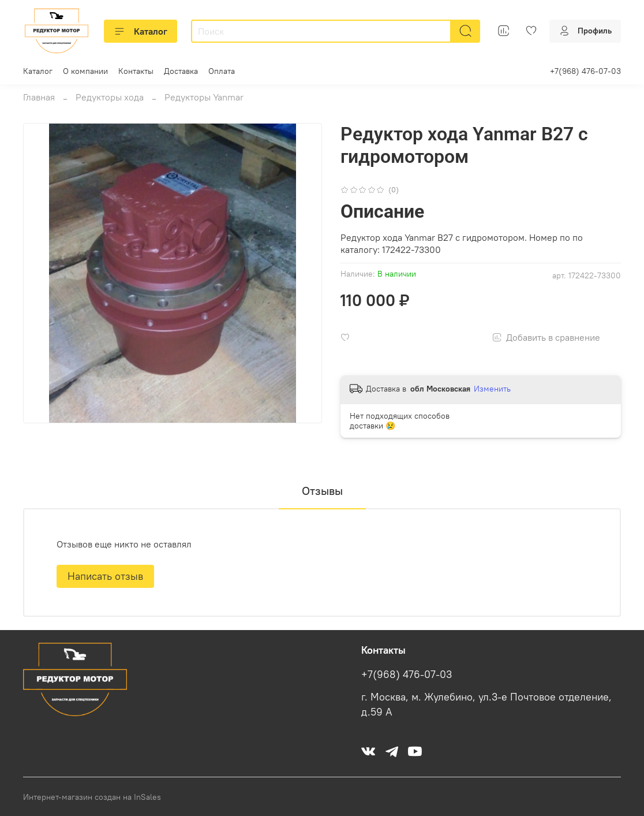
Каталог (141, 31)
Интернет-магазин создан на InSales (92, 797)
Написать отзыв (105, 576)
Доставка (181, 71)
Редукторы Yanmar (204, 97)
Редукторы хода (110, 97)
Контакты (136, 71)
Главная (39, 97)
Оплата (222, 71)
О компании (85, 71)
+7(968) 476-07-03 (585, 71)
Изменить (492, 389)
